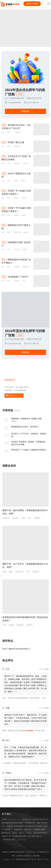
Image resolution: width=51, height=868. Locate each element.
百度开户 (36, 572)
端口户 (22, 833)
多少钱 (26, 232)
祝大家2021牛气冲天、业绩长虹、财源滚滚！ (25, 435)
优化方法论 (19, 572)
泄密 (23, 518)
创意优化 (20, 625)
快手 (5, 625)
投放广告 (26, 267)
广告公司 (17, 132)
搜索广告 (17, 232)
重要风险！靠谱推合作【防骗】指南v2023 (23, 420)
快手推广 (30, 625)
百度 (5, 572)
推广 (24, 281)
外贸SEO (16, 518)
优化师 (12, 625)
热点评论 (8, 660)
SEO (29, 518)
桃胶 (24, 250)
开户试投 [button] (32, 4)
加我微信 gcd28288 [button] (15, 396)
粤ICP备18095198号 (41, 859)
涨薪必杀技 (9, 466)
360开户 (17, 146)
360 (3, 132)
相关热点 (8, 641)
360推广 (17, 163)
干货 (28, 572)
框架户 (24, 198)
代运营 (29, 833)
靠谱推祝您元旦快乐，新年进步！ (22, 427)
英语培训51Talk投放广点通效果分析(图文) (25, 450)
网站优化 (6, 518)
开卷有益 (8, 410)
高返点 (17, 198)
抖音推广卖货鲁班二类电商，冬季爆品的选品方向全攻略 (25, 443)
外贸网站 (37, 518)
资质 (16, 181)
